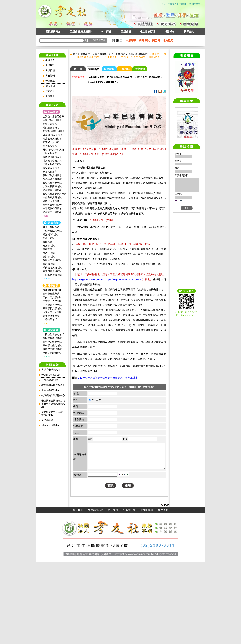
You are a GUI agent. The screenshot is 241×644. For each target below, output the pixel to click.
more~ (46, 216)
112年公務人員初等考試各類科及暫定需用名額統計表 (108, 378)
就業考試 (85, 54)
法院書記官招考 (51, 128)
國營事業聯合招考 (52, 205)
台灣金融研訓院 (50, 380)
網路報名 (170, 32)
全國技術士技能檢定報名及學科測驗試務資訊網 (53, 404)
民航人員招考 (50, 153)
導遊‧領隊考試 (50, 235)
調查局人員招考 (51, 142)
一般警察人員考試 (52, 197)
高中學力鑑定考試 (52, 345)
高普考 (156, 41)
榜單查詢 (189, 32)
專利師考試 (49, 264)
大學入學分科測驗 (52, 312)
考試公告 (50, 60)
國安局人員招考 (51, 168)
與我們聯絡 (147, 592)
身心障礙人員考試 (52, 179)
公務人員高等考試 (52, 186)
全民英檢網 (47, 420)
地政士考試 (49, 253)
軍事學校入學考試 (52, 308)
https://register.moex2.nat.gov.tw (124, 279)
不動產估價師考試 (52, 275)
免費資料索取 (95, 592)
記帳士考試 (49, 238)
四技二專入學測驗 (52, 297)
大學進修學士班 (51, 316)
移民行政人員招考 (52, 175)
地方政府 (168, 41)
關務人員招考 (50, 172)
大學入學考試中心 (51, 390)
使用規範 (163, 592)
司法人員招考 (50, 124)
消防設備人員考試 (52, 268)
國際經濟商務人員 (52, 157)
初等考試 (144, 41)
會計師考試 (49, 257)
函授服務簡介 (53, 32)
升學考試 (125, 69)
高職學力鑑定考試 (52, 349)
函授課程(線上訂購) (81, 32)
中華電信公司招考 (52, 208)
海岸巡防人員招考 (52, 139)
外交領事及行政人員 (53, 150)
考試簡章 (50, 81)
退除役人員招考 (51, 201)
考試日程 (50, 70)
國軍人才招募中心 (51, 425)
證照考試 (109, 69)
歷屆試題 (50, 91)
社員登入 (172, 4)
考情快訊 (50, 65)
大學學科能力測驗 (52, 290)
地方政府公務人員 (52, 161)
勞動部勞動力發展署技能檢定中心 (53, 413)
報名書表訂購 (148, 32)
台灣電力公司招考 (52, 212)
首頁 (163, 4)
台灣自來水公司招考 (53, 116)
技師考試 (48, 242)
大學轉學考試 (50, 319)
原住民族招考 (50, 146)
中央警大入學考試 (52, 305)
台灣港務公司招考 (52, 190)
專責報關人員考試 (52, 271)
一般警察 (131, 41)
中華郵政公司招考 (52, 120)
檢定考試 (140, 69)
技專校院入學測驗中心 (53, 396)
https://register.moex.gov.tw (88, 279)
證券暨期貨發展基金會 (53, 385)
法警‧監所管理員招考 (54, 131)
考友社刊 (50, 76)
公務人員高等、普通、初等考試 (109, 54)
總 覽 (78, 69)
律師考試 (48, 249)
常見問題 (113, 592)
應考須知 (50, 86)
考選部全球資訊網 (51, 375)
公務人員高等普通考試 (55, 194)
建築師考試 (49, 246)
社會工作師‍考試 (51, 227)
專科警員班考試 (51, 294)
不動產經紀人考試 (52, 231)
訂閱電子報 (129, 592)
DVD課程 (106, 32)
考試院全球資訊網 (51, 370)
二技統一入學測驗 (52, 301)
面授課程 (126, 32)
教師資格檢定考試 (52, 338)
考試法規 (50, 96)
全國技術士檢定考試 (53, 334)
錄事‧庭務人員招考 (53, 135)
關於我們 (78, 592)
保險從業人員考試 (52, 260)
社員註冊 (183, 4)
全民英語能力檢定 (52, 353)
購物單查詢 (195, 4)
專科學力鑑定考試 (52, 342)
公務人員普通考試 (52, 183)
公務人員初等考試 (52, 164)
